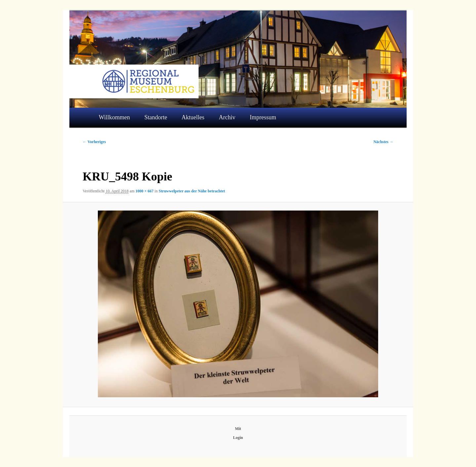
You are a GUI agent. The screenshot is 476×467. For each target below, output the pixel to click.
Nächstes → (383, 142)
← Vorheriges (94, 142)
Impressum (263, 117)
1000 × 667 (145, 191)
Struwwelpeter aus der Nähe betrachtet (192, 191)
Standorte (156, 117)
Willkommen (114, 117)
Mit (238, 429)
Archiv (227, 117)
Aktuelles (193, 117)
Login (238, 438)
